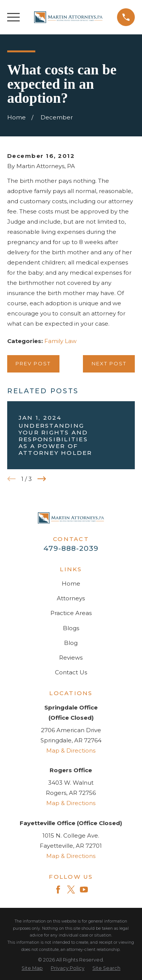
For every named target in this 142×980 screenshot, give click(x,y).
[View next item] (42, 479)
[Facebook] (58, 890)
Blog (71, 643)
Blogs (71, 628)
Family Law (60, 341)
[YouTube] (84, 890)
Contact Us (71, 672)
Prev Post (33, 363)
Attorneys (71, 598)
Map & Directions (71, 750)
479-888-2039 (71, 548)
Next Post (109, 363)
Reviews (71, 658)
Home (71, 584)
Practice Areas (71, 613)
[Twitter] (71, 890)
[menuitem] (32, 968)
